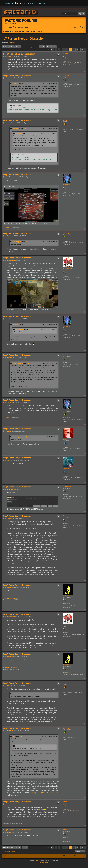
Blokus (65, 516)
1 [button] (59, 49)
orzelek (65, 355)
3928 (69, 363)
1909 (69, 603)
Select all (17, 105)
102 (68, 447)
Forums (19, 3)
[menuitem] (18, 27)
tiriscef (65, 439)
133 (68, 476)
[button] (52, 49)
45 (68, 276)
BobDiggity (6, 227)
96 (68, 83)
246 (68, 524)
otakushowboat (68, 268)
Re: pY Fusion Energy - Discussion (19, 54)
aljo (64, 683)
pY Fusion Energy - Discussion (24, 38)
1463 (69, 241)
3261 (69, 192)
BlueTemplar (67, 185)
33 (68, 61)
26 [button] (77, 49)
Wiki (28, 3)
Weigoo (65, 830)
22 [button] (63, 49)
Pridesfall (66, 468)
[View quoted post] (25, 84)
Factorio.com (7, 3)
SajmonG (66, 54)
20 (68, 691)
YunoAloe (66, 75)
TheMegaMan (67, 487)
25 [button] (74, 49)
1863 (69, 809)
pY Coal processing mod (11, 598)
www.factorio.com (11, 24)
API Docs (47, 3)
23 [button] (67, 49)
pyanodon (13, 42)
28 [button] (82, 49)
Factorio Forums (21, 20)
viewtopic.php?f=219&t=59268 (42, 793)
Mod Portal (36, 3)
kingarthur (66, 233)
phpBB (38, 860)
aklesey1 (66, 801)
